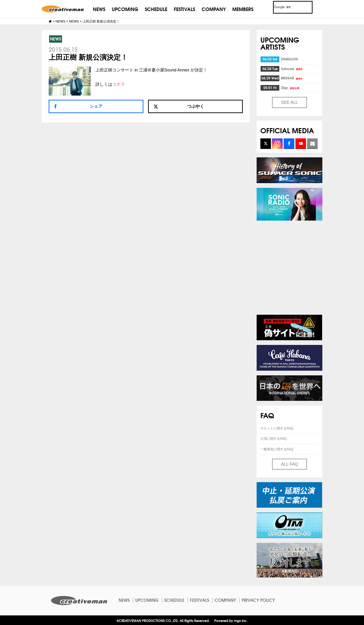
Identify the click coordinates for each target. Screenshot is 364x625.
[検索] (287, 7)
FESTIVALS (184, 9)
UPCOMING (125, 9)
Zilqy (290, 88)
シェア (96, 106)
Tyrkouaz (292, 69)
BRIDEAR (292, 78)
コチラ (119, 84)
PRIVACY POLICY (258, 600)
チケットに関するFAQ (277, 428)
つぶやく (179, 106)
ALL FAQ (289, 464)
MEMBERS (243, 9)
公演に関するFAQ (273, 439)
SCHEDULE (156, 9)
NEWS (99, 9)
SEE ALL (289, 102)
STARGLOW (289, 59)
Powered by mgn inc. (231, 620)
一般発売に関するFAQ (277, 449)
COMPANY (214, 9)
